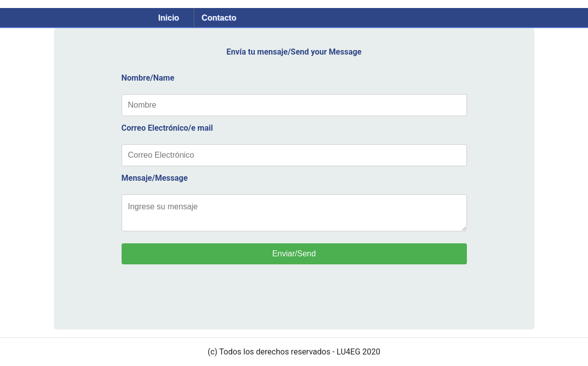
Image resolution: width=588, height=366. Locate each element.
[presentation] (198, 300)
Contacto (219, 18)
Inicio (169, 18)
